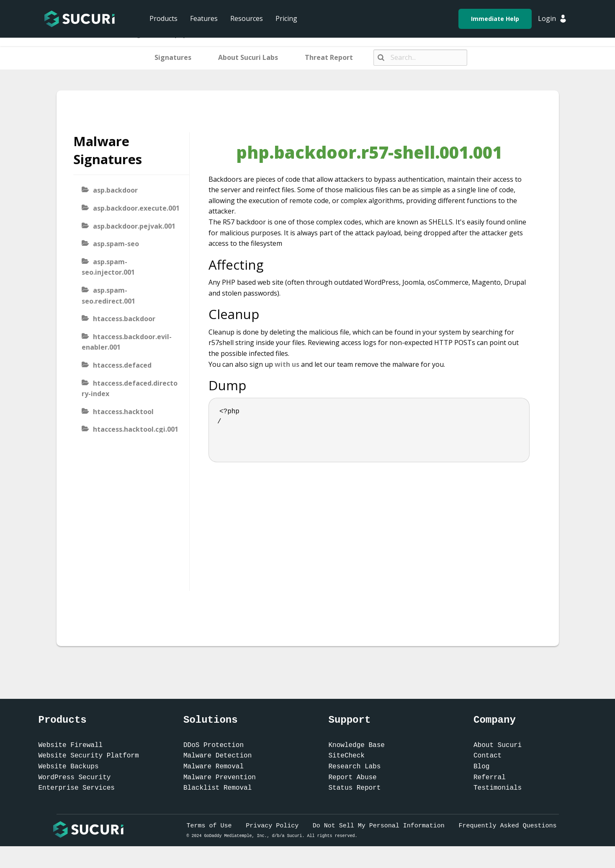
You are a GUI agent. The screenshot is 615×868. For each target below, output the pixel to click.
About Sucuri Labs (248, 57)
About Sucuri (498, 745)
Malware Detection (217, 756)
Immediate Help (495, 19)
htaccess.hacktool (123, 412)
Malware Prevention (220, 778)
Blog (481, 767)
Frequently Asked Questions (507, 826)
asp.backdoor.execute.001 (136, 208)
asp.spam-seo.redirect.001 (108, 296)
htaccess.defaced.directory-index (130, 389)
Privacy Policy (272, 826)
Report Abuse (353, 778)
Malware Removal (214, 767)
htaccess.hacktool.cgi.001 (136, 429)
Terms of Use (209, 826)
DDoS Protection (214, 745)
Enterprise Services (77, 788)
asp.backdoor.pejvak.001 (134, 226)
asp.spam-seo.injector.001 (108, 267)
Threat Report (329, 57)
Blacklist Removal (217, 788)
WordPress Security (75, 778)
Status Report (355, 788)
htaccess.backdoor (124, 319)
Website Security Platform (89, 756)
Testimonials (498, 788)
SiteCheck (347, 756)
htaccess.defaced (122, 365)
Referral (490, 778)
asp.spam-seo (116, 244)
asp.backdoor (115, 190)
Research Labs (355, 767)
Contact (488, 756)
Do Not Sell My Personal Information (379, 826)
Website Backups (69, 767)
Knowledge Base (357, 745)
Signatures (173, 57)
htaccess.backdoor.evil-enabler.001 (127, 342)
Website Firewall (71, 745)
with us (287, 364)
